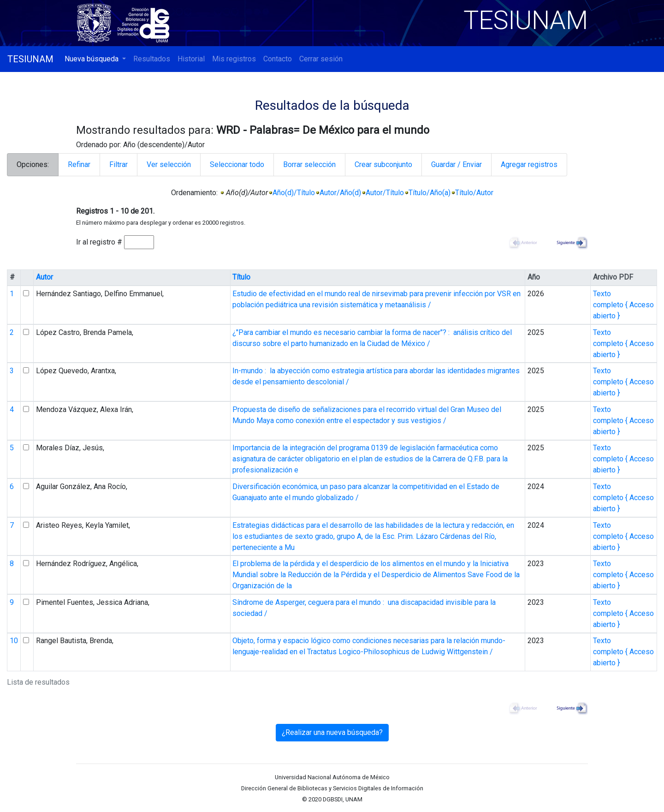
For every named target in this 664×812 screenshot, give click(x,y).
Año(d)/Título (294, 193)
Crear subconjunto (383, 164)
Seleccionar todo (237, 164)
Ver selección (169, 164)
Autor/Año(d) (340, 193)
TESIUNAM (30, 59)
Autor (44, 277)
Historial (191, 59)
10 (14, 641)
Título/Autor (474, 193)
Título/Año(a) (430, 193)
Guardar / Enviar (456, 164)
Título (241, 277)
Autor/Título (385, 193)
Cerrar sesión (321, 59)
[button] (95, 59)
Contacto (278, 59)
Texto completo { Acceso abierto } (623, 305)
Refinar (79, 164)
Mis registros (234, 59)
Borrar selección (309, 164)
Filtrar (119, 164)
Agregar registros (529, 164)
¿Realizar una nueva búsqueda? (332, 732)
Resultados (152, 59)
